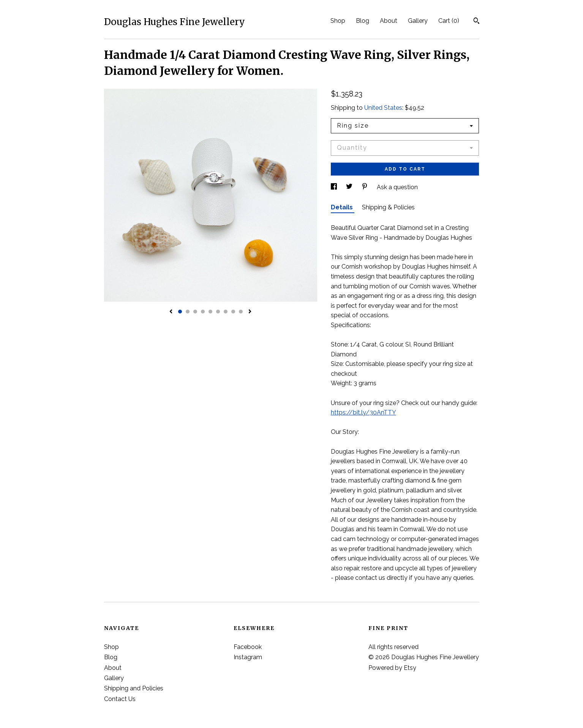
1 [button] (180, 312)
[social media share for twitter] (350, 187)
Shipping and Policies (134, 688)
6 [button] (218, 312)
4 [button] (203, 312)
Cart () (449, 21)
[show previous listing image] (171, 312)
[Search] (476, 22)
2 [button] (188, 312)
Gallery (418, 21)
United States (383, 108)
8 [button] (233, 312)
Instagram (248, 657)
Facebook (248, 647)
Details (343, 207)
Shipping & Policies (388, 207)
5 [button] (210, 312)
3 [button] (195, 312)
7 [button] (226, 312)
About (389, 21)
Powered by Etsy (392, 668)
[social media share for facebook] (335, 187)
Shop (338, 21)
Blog (363, 21)
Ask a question (397, 187)
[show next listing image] (250, 312)
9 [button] (241, 312)
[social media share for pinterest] (365, 187)
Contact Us (120, 699)
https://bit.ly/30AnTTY (363, 412)
